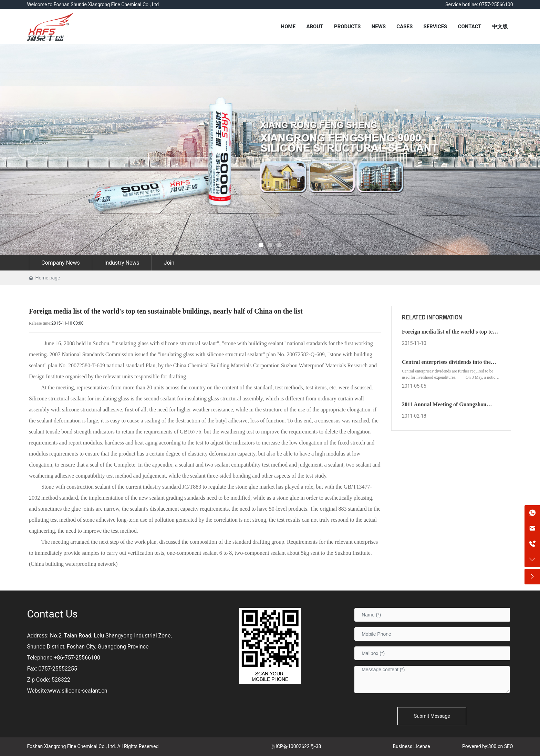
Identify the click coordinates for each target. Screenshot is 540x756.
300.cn (496, 746)
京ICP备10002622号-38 (296, 746)
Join (169, 263)
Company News (61, 263)
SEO (509, 746)
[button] (512, 150)
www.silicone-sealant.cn (78, 691)
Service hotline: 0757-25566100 (479, 4)
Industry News (122, 263)
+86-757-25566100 (77, 658)
